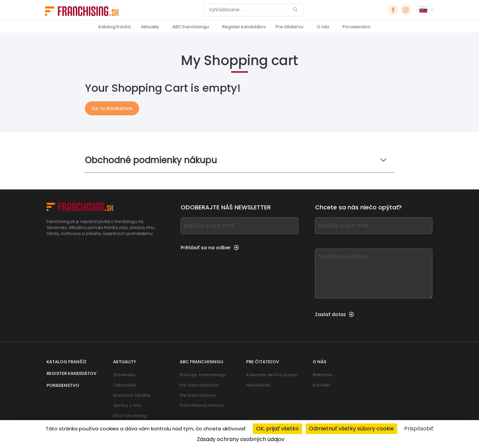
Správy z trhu (127, 405)
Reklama (322, 375)
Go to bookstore (112, 108)
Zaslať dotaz (334, 314)
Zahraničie (125, 385)
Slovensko (124, 375)
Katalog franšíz (115, 27)
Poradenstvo (357, 27)
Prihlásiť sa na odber (210, 248)
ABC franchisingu (191, 27)
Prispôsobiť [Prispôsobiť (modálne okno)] (419, 429)
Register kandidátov (244, 27)
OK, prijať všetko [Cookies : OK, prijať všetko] (277, 429)
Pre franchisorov (198, 395)
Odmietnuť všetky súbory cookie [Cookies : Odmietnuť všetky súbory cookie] (351, 429)
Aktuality (150, 27)
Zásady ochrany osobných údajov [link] (241, 439)
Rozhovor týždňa (132, 395)
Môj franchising (130, 416)
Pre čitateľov (290, 27)
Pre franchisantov (199, 385)
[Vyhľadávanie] (249, 10)
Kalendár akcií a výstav (272, 375)
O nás (323, 27)
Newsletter (258, 385)
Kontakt (321, 385)
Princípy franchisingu (203, 375)
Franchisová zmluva (201, 405)
